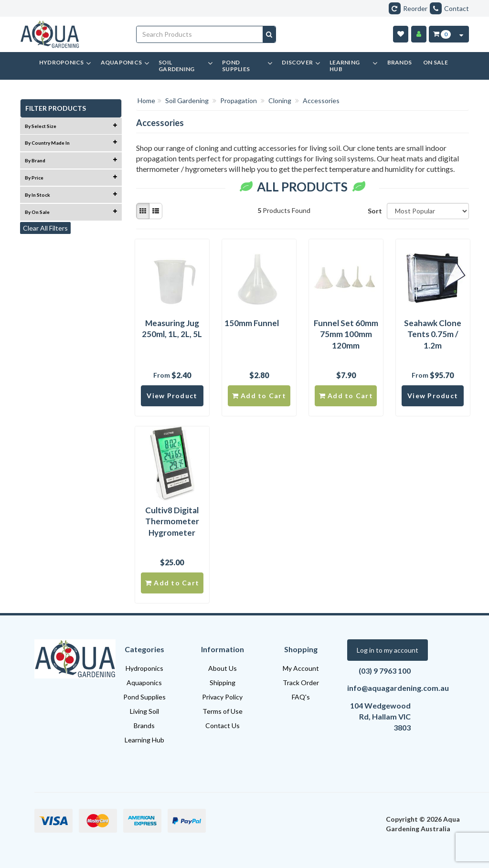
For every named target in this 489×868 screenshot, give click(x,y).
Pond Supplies (144, 697)
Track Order (301, 683)
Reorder (408, 8)
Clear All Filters (45, 228)
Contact (449, 8)
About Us (223, 668)
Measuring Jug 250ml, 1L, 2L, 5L (172, 329)
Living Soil (144, 711)
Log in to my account (388, 650)
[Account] (419, 34)
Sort (374, 211)
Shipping (223, 683)
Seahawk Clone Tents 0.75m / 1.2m (433, 334)
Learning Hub (144, 740)
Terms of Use (223, 711)
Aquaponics (144, 683)
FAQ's (301, 697)
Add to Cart (259, 396)
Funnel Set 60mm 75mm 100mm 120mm (346, 334)
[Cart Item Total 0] (441, 34)
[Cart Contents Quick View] (461, 34)
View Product (172, 396)
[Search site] (269, 34)
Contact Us (223, 725)
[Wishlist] (401, 34)
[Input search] (200, 34)
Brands (144, 725)
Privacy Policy (222, 697)
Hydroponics (144, 668)
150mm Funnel (252, 323)
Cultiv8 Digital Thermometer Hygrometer (172, 522)
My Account (301, 668)
